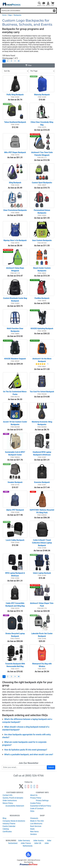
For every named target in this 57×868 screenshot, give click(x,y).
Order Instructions (10, 800)
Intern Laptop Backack (42, 573)
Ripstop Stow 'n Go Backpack (15, 240)
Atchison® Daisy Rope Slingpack (15, 269)
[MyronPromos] (11, 4)
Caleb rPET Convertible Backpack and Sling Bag (15, 605)
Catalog (6, 829)
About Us (34, 795)
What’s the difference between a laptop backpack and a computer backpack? (27, 721)
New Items (34, 832)
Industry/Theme (9, 824)
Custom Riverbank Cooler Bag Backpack (15, 300)
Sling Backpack (15, 183)
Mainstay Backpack (42, 95)
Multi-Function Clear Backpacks (15, 330)
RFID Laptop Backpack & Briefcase (15, 574)
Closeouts (34, 818)
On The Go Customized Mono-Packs (15, 393)
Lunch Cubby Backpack (15, 540)
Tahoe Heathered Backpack (15, 122)
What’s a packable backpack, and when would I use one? (29, 754)
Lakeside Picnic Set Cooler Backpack (42, 635)
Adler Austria (39, 841)
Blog (4, 818)
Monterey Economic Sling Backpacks (42, 423)
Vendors (33, 834)
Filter (29, 65)
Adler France (26, 843)
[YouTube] (37, 787)
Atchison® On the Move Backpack (42, 360)
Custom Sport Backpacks (42, 183)
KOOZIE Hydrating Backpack (42, 328)
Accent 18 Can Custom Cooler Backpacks (15, 423)
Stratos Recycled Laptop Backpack (15, 635)
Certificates (7, 832)
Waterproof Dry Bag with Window (42, 665)
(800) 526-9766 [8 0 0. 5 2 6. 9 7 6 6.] (34, 776)
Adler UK (38, 843)
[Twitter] (21, 787)
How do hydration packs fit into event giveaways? (26, 750)
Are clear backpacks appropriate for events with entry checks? (26, 736)
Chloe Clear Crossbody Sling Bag (42, 123)
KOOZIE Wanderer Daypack (15, 359)
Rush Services (36, 826)
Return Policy (8, 803)
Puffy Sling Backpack (15, 95)
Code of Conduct (37, 808)
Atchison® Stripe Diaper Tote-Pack (42, 605)
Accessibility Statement (15, 806)
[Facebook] (26, 787)
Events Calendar (9, 826)
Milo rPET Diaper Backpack (15, 152)
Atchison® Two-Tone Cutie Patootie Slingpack (42, 154)
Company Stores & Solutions (14, 821)
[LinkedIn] (34, 787)
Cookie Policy (36, 803)
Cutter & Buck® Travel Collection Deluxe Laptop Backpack (42, 543)
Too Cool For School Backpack (42, 392)
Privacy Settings (42, 800)
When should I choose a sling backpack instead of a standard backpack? (26, 728)
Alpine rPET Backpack (15, 510)
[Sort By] (15, 71)
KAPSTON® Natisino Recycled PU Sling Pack (42, 511)
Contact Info (8, 795)
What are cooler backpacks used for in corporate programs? (24, 744)
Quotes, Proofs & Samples (13, 798)
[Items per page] (42, 71)
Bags (10, 15)
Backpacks (18, 15)
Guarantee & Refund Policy (41, 806)
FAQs (32, 811)
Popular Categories (28, 11)
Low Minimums (36, 824)
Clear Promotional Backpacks (15, 210)
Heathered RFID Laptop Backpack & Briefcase (42, 453)
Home (4, 15)
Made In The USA (37, 821)
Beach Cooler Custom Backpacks (42, 269)
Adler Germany (24, 841)
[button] (29, 854)
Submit (51, 767)
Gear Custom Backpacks (42, 240)
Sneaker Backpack (15, 482)
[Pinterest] (28, 787)
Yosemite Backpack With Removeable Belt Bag (15, 665)
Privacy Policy (36, 798)
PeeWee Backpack (42, 298)
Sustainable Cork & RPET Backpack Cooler (15, 453)
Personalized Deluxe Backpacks (42, 212)
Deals (32, 829)
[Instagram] (31, 787)
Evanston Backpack (42, 482)
